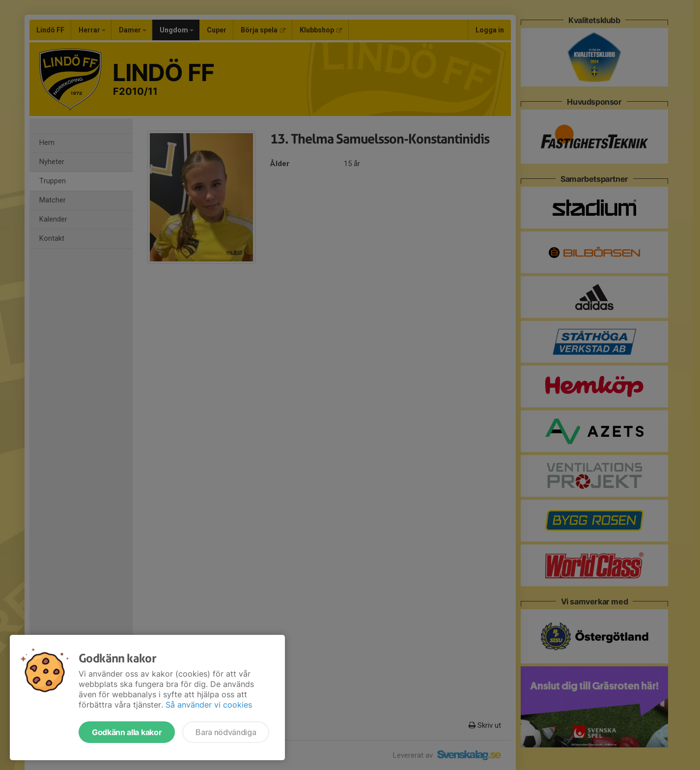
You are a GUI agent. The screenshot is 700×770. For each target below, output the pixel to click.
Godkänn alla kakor (127, 732)
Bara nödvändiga (226, 732)
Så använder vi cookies (209, 705)
